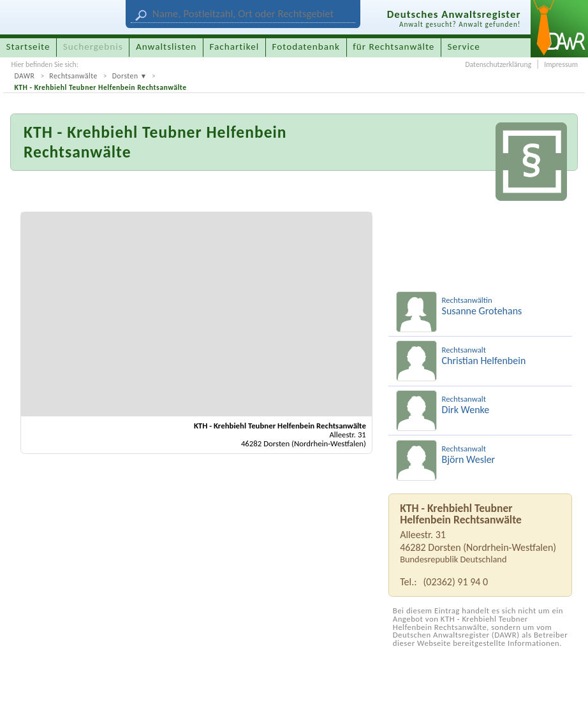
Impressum (561, 64)
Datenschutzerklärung (498, 64)
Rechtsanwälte (73, 76)
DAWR (24, 76)
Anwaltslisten (166, 47)
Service (464, 47)
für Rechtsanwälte (393, 47)
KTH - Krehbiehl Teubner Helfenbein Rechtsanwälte (100, 87)
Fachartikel (234, 47)
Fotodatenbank (306, 47)
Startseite (28, 47)
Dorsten (125, 76)
